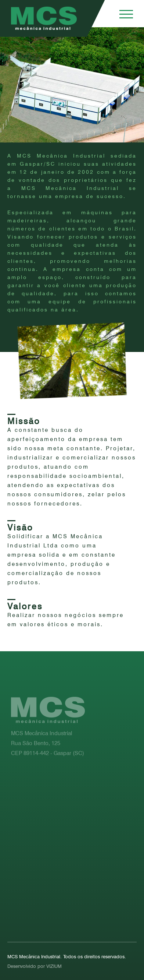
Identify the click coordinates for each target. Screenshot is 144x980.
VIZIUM (54, 966)
